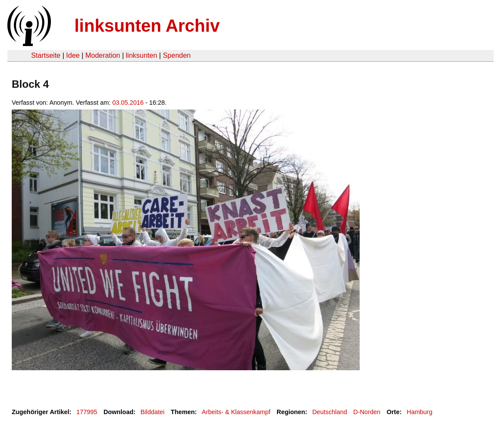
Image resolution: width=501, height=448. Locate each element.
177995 (87, 412)
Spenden (177, 55)
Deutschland (330, 412)
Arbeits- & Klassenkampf (236, 412)
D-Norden (367, 412)
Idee (73, 55)
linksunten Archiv (147, 26)
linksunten (141, 55)
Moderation (103, 55)
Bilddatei (152, 412)
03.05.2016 (128, 103)
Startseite (46, 55)
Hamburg (419, 412)
